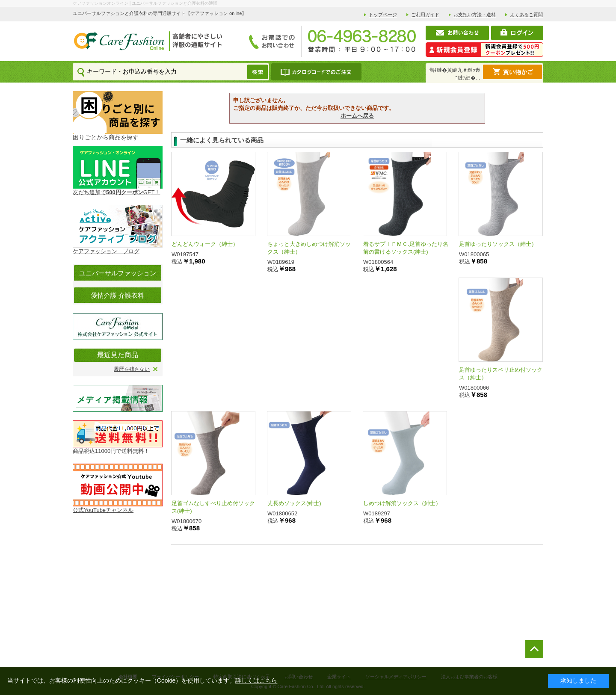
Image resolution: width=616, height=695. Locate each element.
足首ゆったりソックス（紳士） (498, 244)
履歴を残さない (132, 369)
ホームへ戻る (357, 116)
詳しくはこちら (256, 680)
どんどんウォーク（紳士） (205, 244)
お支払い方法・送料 (475, 15)
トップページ (383, 15)
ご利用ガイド (425, 15)
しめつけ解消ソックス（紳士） (402, 503)
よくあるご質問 (526, 15)
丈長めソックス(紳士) (294, 503)
